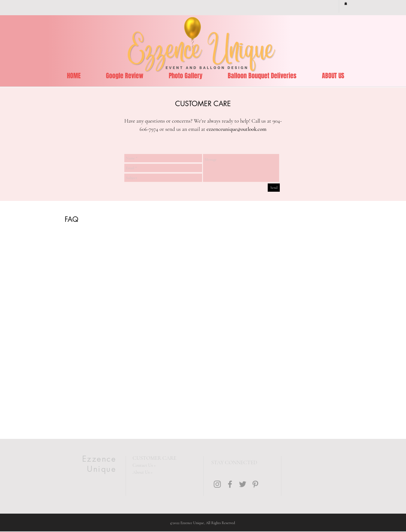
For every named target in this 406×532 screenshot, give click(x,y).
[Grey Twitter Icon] (243, 484)
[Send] (274, 188)
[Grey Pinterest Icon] (255, 484)
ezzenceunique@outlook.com (236, 129)
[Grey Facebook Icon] (230, 484)
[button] (346, 3)
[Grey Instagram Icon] (217, 484)
